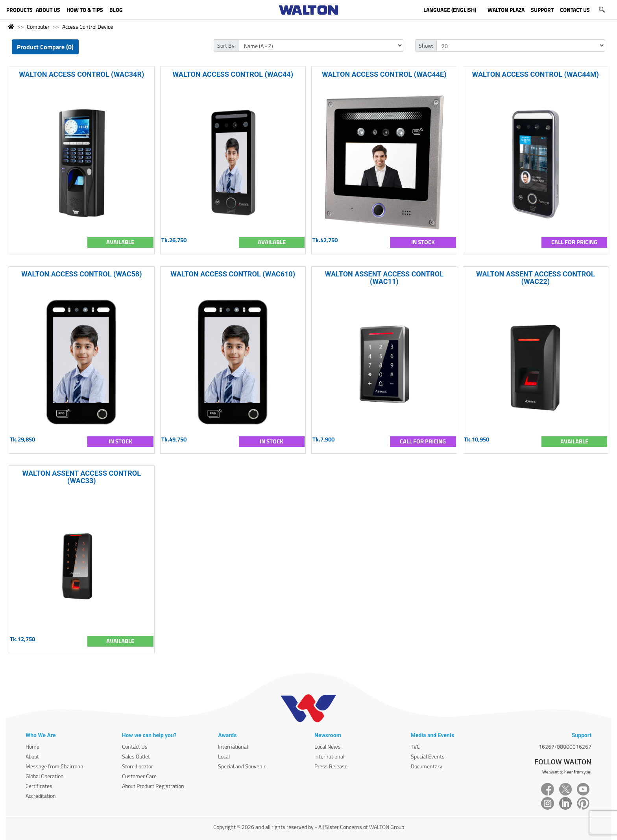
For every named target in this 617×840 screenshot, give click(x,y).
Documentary (427, 766)
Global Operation (45, 776)
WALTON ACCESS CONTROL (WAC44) (233, 74)
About (32, 756)
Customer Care (139, 776)
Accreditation (41, 796)
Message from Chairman (54, 766)
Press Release (331, 766)
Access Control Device (88, 27)
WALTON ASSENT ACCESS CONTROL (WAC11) (384, 278)
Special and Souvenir (242, 766)
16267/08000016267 (565, 746)
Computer (38, 27)
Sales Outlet (136, 756)
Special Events (428, 756)
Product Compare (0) (45, 47)
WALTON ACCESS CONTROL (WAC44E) (384, 74)
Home (32, 746)
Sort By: (226, 45)
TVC (415, 746)
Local (224, 756)
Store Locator (138, 766)
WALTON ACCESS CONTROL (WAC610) (233, 274)
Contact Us (135, 746)
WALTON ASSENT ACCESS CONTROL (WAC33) (82, 477)
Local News (328, 746)
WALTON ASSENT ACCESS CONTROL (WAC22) (535, 278)
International (233, 746)
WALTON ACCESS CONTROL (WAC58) (82, 274)
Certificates (39, 786)
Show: (426, 45)
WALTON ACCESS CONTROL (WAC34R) (81, 74)
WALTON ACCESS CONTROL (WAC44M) (536, 74)
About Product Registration (153, 786)
